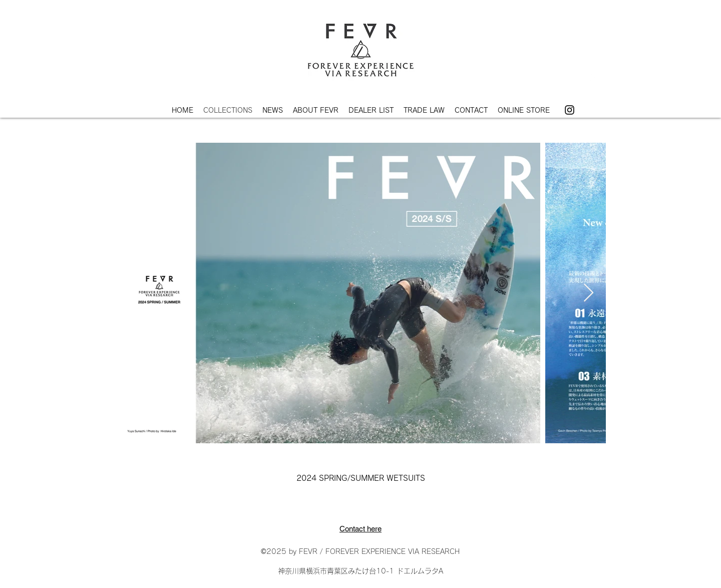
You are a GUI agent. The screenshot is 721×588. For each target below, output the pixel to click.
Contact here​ (360, 529)
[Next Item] (589, 293)
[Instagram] (570, 110)
